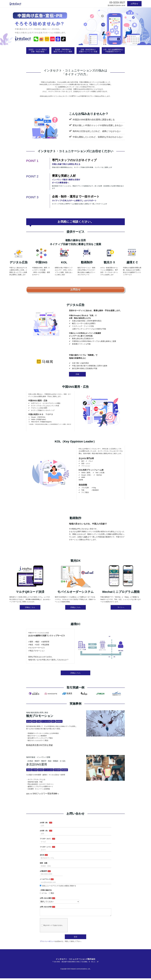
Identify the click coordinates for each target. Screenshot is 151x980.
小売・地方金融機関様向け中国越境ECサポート (113, 51)
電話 (51, 893)
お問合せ (134, 4)
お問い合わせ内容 (46, 907)
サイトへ (121, 607)
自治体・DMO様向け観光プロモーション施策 (63, 51)
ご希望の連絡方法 (46, 890)
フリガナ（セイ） (46, 839)
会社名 (42, 855)
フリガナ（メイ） (46, 847)
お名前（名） (44, 831)
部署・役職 (44, 863)
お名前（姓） (44, 823)
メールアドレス (45, 879)
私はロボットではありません (52, 927)
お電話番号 (44, 871)
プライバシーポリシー (47, 943)
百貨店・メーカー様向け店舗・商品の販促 (38, 51)
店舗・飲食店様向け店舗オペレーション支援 (88, 51)
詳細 (77, 374)
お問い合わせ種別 (46, 898)
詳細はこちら (30, 607)
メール (43, 893)
